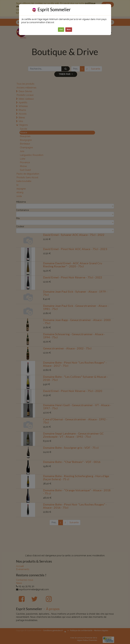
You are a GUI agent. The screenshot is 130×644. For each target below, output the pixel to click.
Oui (61, 29)
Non (69, 29)
